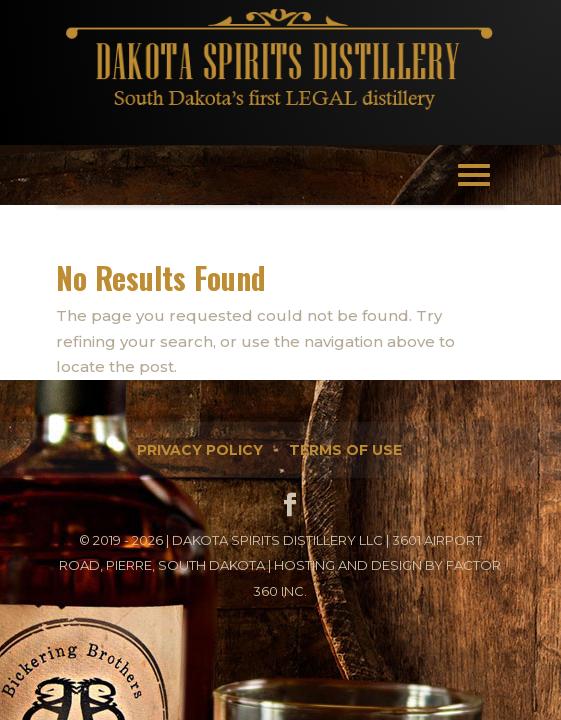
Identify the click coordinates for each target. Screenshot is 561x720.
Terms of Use (345, 450)
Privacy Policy (200, 450)
